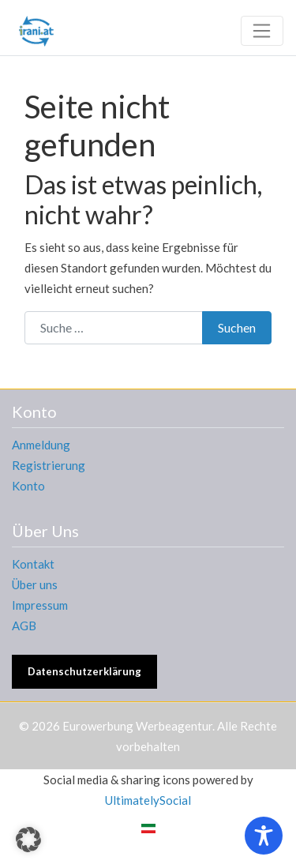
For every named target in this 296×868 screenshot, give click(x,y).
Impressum (40, 605)
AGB (24, 626)
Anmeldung (41, 445)
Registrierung (49, 465)
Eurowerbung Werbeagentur (137, 726)
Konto (28, 486)
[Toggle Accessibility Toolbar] (264, 836)
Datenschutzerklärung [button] (84, 671)
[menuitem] (148, 828)
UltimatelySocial (148, 800)
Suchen (237, 327)
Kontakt (33, 564)
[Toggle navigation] (262, 31)
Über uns (35, 584)
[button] (28, 840)
